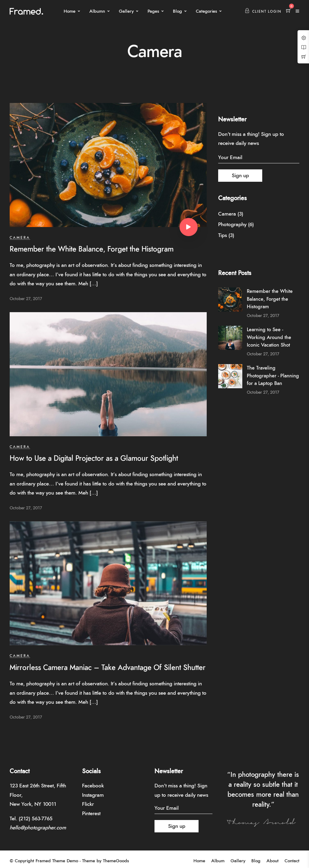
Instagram (93, 795)
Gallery (126, 11)
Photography (232, 224)
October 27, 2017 (26, 299)
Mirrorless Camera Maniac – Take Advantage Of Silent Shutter (108, 668)
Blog (177, 11)
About (272, 861)
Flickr (88, 804)
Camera (20, 238)
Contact (292, 861)
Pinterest (91, 814)
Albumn (97, 11)
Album (218, 861)
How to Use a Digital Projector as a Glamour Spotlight (94, 459)
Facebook (93, 786)
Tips (223, 235)
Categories (206, 11)
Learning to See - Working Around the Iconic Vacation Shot (269, 337)
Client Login (263, 12)
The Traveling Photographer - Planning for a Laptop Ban (273, 376)
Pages (153, 11)
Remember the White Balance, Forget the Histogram (92, 249)
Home (70, 11)
